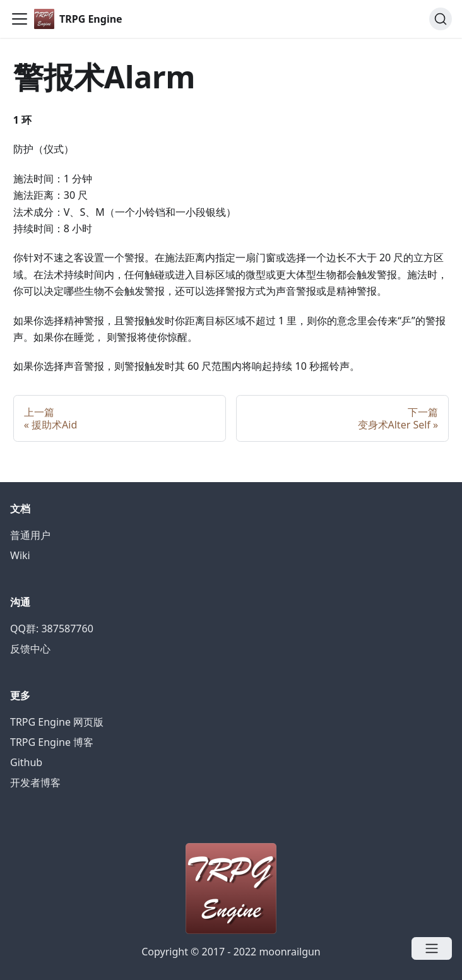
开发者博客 (35, 782)
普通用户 (30, 535)
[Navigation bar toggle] (20, 19)
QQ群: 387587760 (52, 629)
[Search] (441, 19)
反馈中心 (30, 649)
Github (26, 762)
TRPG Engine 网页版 (57, 722)
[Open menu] (432, 948)
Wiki (20, 555)
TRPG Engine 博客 (52, 742)
